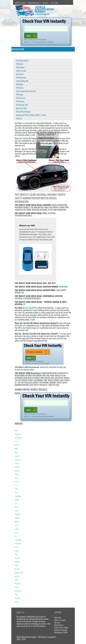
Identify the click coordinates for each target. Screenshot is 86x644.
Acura (16, 430)
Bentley (17, 445)
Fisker (17, 489)
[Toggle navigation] (72, 49)
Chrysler (17, 463)
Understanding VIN (22, 81)
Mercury (17, 576)
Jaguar (17, 529)
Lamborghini (18, 540)
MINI (16, 580)
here (30, 42)
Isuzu (16, 525)
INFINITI (17, 522)
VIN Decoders (20, 67)
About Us (19, 118)
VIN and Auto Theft (22, 105)
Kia (16, 536)
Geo (16, 503)
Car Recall (30, 308)
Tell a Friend (55, 3)
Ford (16, 492)
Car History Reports (22, 61)
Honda (17, 511)
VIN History (20, 88)
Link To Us (57, 622)
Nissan (17, 587)
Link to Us (45, 3)
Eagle (16, 478)
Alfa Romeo (18, 434)
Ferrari (17, 481)
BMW (16, 449)
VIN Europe (20, 95)
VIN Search (20, 64)
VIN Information (21, 78)
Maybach (17, 562)
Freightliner (18, 496)
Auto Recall (20, 74)
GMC (16, 507)
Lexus (16, 547)
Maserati (17, 558)
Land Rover (18, 543)
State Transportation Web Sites (26, 91)
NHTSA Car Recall (20, 3)
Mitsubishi (18, 583)
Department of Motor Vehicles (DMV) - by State (31, 115)
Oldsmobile (18, 591)
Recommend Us (59, 625)
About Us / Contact (60, 620)
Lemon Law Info (21, 71)
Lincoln (17, 551)
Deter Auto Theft (21, 108)
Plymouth (17, 598)
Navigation (18, 49)
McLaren (17, 569)
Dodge (17, 474)
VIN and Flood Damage (23, 112)
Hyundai (17, 518)
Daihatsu (17, 471)
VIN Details (20, 84)
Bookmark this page (34, 3)
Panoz (16, 594)
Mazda (17, 565)
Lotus (16, 554)
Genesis (17, 500)
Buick (16, 452)
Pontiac (17, 602)
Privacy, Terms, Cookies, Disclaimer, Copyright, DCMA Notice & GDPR (61, 630)
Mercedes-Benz (19, 573)
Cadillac (17, 456)
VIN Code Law (21, 98)
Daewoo (17, 467)
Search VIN (57, 618)
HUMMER (18, 514)
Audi (16, 441)
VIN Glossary (20, 101)
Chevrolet (17, 460)
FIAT (16, 485)
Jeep (16, 532)
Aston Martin (18, 438)
